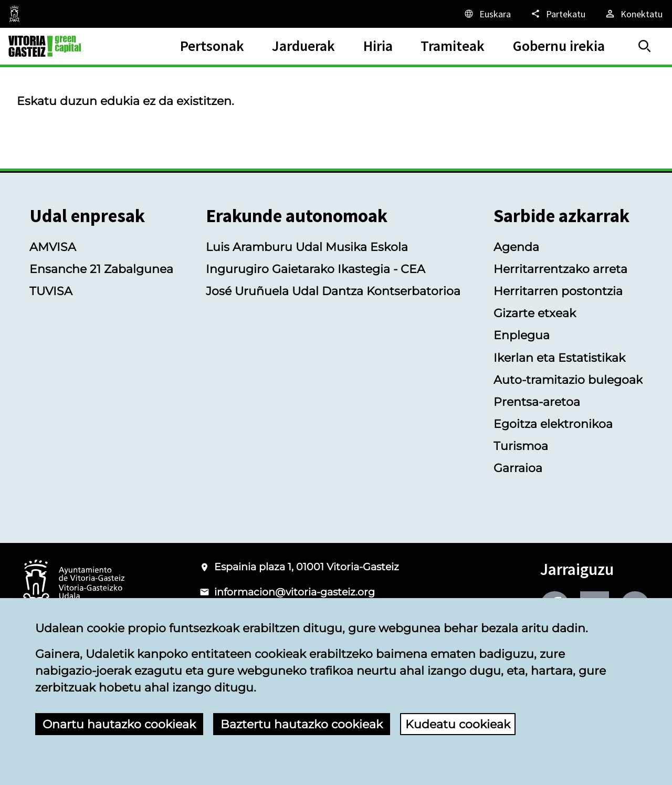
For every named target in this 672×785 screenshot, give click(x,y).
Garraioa (518, 468)
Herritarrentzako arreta (560, 269)
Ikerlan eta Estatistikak (559, 358)
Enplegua (522, 335)
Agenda (516, 247)
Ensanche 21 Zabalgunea (101, 269)
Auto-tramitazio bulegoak (568, 380)
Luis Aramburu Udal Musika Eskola (307, 247)
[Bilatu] (645, 46)
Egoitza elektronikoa (553, 424)
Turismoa (521, 446)
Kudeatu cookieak (458, 724)
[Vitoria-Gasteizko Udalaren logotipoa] (73, 584)
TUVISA (51, 291)
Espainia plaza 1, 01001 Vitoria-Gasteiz (307, 567)
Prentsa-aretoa (537, 402)
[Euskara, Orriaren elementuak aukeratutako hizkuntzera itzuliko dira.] (487, 14)
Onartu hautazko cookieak (119, 724)
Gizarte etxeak (535, 313)
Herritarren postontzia (558, 291)
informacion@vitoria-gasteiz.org (295, 592)
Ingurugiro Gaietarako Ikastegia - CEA (316, 269)
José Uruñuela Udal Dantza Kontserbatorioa (333, 291)
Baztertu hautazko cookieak (302, 724)
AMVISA (53, 247)
